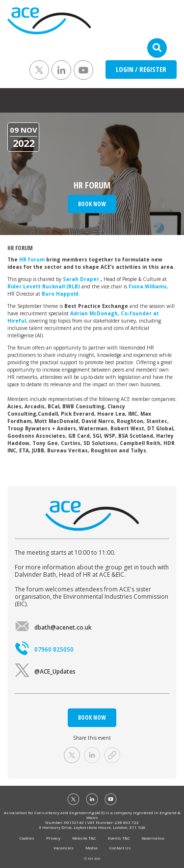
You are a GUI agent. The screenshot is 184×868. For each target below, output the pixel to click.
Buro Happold (60, 294)
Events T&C (119, 838)
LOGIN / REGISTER (141, 69)
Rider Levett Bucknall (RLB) (44, 286)
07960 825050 (44, 649)
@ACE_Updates (45, 671)
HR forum (33, 259)
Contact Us (120, 848)
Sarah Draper (82, 279)
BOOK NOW (92, 717)
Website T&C (84, 838)
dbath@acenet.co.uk (53, 627)
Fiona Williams (148, 286)
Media (92, 848)
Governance (153, 838)
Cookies (27, 838)
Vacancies (64, 848)
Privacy (53, 838)
